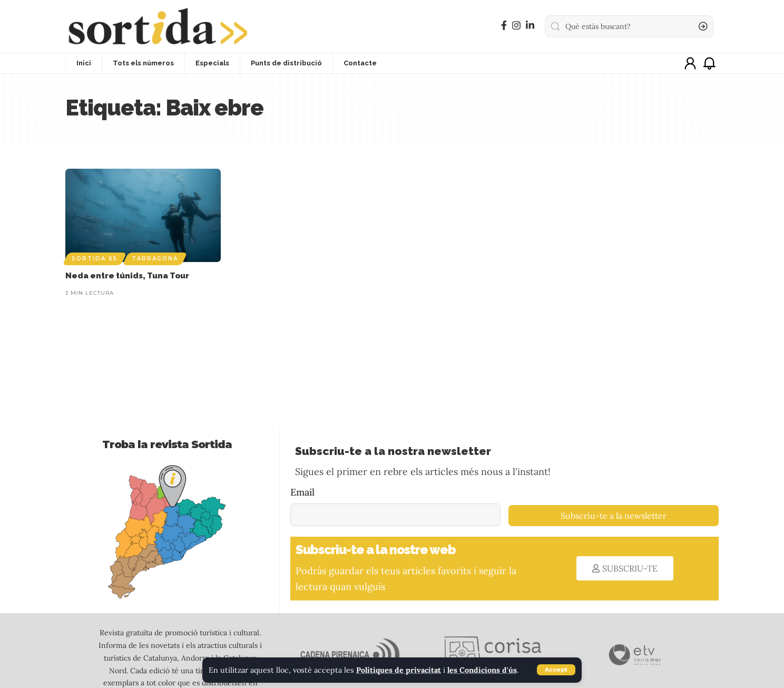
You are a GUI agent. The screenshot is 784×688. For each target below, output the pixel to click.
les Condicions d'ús (483, 670)
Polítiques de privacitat (399, 670)
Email (302, 492)
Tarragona (155, 259)
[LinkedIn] (530, 26)
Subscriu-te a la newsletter (614, 516)
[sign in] (690, 63)
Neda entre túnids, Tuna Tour (127, 276)
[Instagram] (516, 26)
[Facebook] (504, 26)
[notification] (709, 63)
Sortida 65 (95, 259)
